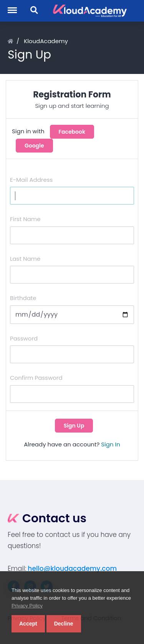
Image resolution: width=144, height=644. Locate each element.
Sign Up (74, 426)
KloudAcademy (46, 41)
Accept (28, 624)
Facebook (72, 132)
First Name (25, 219)
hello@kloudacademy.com (72, 569)
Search (35, 10)
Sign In (111, 444)
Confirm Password (36, 378)
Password (24, 338)
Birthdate (23, 298)
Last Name (25, 259)
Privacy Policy (27, 606)
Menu (16, 6)
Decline (64, 624)
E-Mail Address (31, 180)
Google (34, 146)
